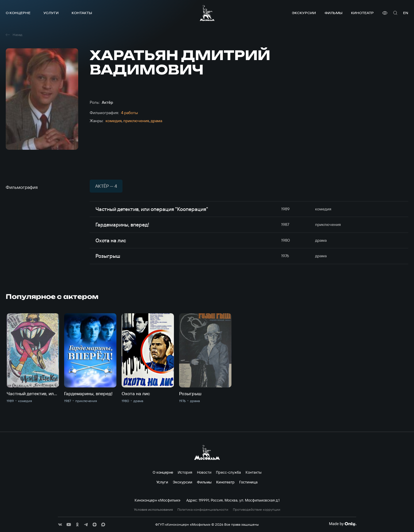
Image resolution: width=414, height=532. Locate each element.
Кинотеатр (362, 13)
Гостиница (248, 482)
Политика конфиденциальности (203, 510)
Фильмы (333, 13)
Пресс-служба (228, 472)
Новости (204, 472)
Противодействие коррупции (257, 510)
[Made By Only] (343, 524)
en (406, 13)
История (185, 472)
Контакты (82, 13)
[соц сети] (60, 525)
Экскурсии (304, 13)
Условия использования (153, 510)
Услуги (51, 13)
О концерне (18, 13)
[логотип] (207, 13)
